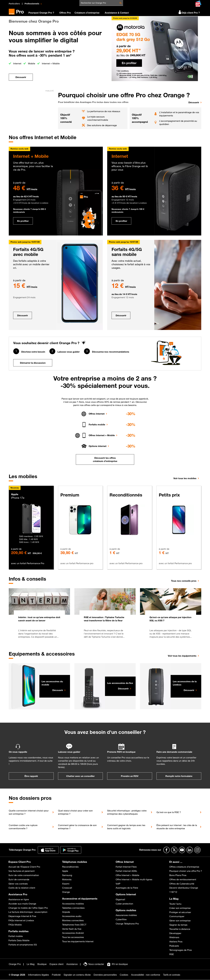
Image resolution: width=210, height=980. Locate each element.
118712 (173, 892)
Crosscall (67, 888)
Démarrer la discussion (33, 363)
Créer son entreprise (180, 908)
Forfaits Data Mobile (19, 940)
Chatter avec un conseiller (80, 776)
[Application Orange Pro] (48, 850)
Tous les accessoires (73, 937)
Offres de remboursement (183, 879)
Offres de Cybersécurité (182, 884)
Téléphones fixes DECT (74, 925)
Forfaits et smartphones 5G (23, 945)
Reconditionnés (70, 867)
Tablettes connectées (73, 908)
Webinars (174, 937)
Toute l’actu (175, 904)
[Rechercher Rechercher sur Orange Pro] (121, 3)
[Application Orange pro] (71, 850)
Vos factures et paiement (22, 871)
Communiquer (177, 916)
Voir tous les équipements (182, 656)
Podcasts (174, 946)
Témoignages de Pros (181, 950)
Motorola (67, 879)
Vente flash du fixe (72, 929)
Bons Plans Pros (178, 875)
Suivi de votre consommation (24, 875)
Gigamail (120, 899)
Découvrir (23, 315)
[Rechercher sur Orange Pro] (102, 3)
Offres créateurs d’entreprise (184, 867)
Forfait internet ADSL (126, 871)
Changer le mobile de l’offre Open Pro (28, 908)
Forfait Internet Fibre (126, 867)
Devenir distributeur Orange (184, 888)
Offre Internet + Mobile (127, 875)
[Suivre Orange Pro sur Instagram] (197, 850)
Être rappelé (31, 776)
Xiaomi (66, 884)
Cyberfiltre (121, 919)
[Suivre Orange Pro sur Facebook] (166, 850)
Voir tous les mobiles (185, 478)
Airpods (66, 912)
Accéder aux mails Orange (22, 904)
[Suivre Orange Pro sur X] (174, 850)
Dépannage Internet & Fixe (22, 916)
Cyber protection (124, 904)
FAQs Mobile (15, 925)
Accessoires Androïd (73, 933)
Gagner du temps (178, 925)
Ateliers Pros (176, 942)
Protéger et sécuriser (180, 912)
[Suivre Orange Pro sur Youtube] (182, 850)
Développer (175, 933)
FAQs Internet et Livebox (21, 920)
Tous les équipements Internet (78, 941)
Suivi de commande (19, 879)
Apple (65, 871)
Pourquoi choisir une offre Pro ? (186, 871)
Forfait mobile (16, 936)
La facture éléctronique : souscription (28, 912)
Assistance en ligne (19, 899)
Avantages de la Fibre (127, 888)
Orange (66, 892)
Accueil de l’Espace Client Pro (24, 867)
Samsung (67, 875)
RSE (172, 954)
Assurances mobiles (126, 915)
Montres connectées (73, 920)
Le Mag (174, 899)
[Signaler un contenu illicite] (77, 975)
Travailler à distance (180, 929)
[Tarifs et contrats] (172, 975)
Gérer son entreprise (180, 921)
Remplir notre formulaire (179, 776)
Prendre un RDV (130, 776)
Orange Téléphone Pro (127, 924)
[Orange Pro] (17, 12)
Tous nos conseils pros (184, 581)
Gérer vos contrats (18, 884)
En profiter (23, 221)
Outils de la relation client (22, 888)
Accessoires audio (72, 916)
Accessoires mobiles (73, 904)
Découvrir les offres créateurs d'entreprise (105, 459)
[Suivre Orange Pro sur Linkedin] (190, 850)
